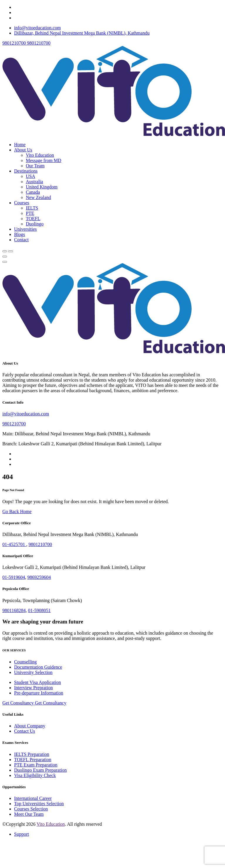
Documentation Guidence (38, 667)
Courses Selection (31, 809)
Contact (21, 240)
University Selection (33, 672)
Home (20, 145)
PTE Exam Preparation (36, 765)
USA (31, 176)
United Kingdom (42, 187)
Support (22, 834)
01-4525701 (14, 544)
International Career (33, 798)
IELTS (32, 208)
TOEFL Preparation (33, 760)
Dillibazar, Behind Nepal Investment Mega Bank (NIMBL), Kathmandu (82, 33)
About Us (23, 150)
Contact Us (25, 731)
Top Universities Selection (39, 804)
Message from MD (44, 160)
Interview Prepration (33, 688)
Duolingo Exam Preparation (40, 770)
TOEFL (33, 219)
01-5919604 (14, 577)
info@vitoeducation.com (37, 28)
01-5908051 (39, 610)
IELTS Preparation (32, 754)
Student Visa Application (38, 682)
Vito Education (40, 155)
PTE (30, 213)
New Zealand (38, 197)
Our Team (35, 166)
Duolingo (35, 224)
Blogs (20, 234)
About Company (30, 726)
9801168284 (14, 610)
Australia (34, 182)
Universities (25, 229)
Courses (22, 203)
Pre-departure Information (39, 693)
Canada (33, 192)
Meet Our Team (29, 814)
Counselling (25, 662)
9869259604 (39, 577)
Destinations (26, 171)
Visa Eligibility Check (35, 775)
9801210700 (14, 424)
